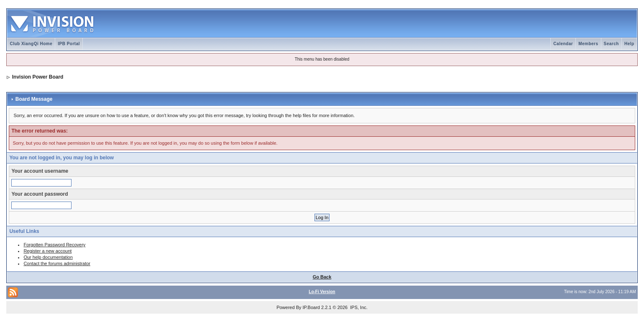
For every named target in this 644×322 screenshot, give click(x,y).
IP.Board (311, 307)
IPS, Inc (358, 307)
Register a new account (47, 251)
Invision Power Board (38, 77)
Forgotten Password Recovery (54, 245)
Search (611, 44)
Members (588, 44)
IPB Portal (69, 44)
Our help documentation (48, 257)
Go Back (322, 277)
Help (629, 44)
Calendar (563, 44)
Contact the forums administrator (57, 263)
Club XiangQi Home (31, 44)
